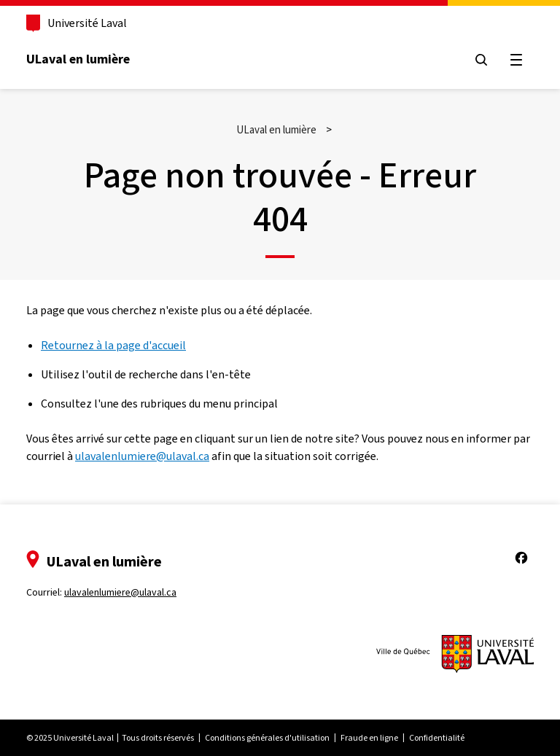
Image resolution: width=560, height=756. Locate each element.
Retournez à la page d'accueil (113, 345)
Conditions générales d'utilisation (267, 738)
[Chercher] (481, 60)
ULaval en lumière (78, 59)
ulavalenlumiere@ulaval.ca (142, 456)
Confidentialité (437, 738)
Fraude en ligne (369, 738)
